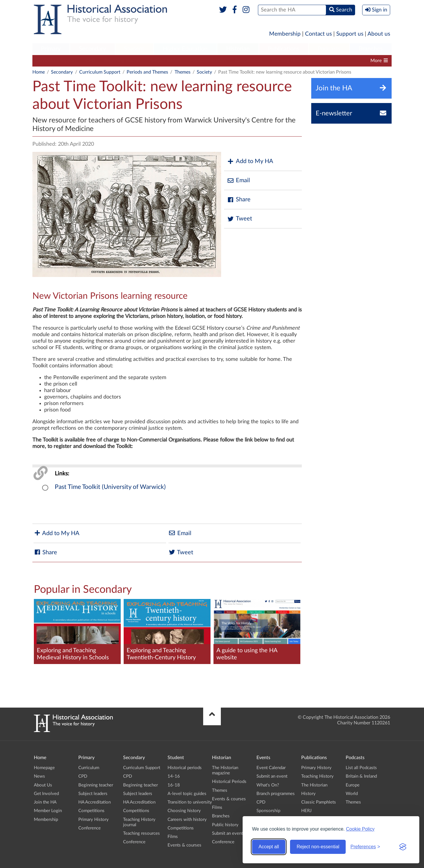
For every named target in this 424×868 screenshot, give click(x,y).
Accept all (269, 847)
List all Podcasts (361, 768)
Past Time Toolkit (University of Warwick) (110, 487)
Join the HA (45, 802)
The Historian (314, 785)
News (39, 776)
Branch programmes (276, 794)
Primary (51, 49)
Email (238, 181)
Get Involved (46, 794)
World (352, 794)
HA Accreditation (208, 61)
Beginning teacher (122, 61)
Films (173, 837)
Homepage (44, 768)
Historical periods (185, 768)
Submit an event (227, 833)
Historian (238, 49)
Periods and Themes (147, 72)
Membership (285, 34)
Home (39, 72)
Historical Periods (229, 782)
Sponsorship (268, 811)
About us (379, 34)
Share (239, 200)
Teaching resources (141, 833)
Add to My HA (250, 161)
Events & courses (184, 845)
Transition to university (190, 802)
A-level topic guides (187, 794)
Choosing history (184, 811)
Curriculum (89, 768)
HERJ (306, 811)
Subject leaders (166, 61)
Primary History (93, 820)
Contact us (318, 34)
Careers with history (187, 820)
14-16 (174, 776)
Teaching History (317, 776)
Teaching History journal (297, 61)
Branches (371, 49)
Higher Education (185, 49)
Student (134, 49)
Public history (225, 825)
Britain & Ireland (361, 776)
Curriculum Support (56, 61)
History (308, 794)
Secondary (92, 49)
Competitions (249, 61)
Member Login (48, 811)
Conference (90, 828)
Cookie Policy (360, 829)
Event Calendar (271, 768)
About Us (43, 785)
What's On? (268, 785)
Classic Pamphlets (319, 802)
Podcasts (329, 49)
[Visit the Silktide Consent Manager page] (403, 847)
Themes (183, 72)
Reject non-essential (318, 847)
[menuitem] (51, 49)
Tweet (240, 219)
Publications (284, 49)
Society (204, 72)
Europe (353, 785)
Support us (350, 34)
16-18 (174, 785)
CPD (90, 61)
